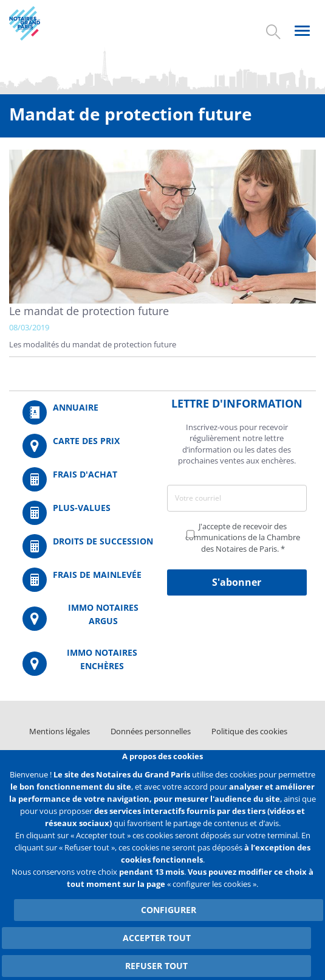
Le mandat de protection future (89, 311)
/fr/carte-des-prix (88, 446)
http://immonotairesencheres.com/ (88, 664)
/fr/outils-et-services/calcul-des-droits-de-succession (88, 546)
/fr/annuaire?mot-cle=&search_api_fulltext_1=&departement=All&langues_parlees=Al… (88, 412)
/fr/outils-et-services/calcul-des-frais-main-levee (88, 580)
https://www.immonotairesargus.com (88, 619)
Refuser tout (156, 966)
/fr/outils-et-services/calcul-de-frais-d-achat (88, 479)
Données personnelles (151, 731)
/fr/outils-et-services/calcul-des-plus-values (88, 513)
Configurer (169, 910)
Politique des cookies (249, 731)
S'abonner (237, 582)
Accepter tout (157, 938)
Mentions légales (60, 731)
